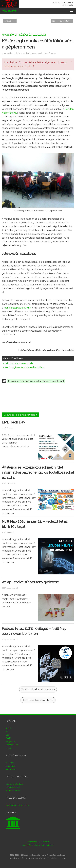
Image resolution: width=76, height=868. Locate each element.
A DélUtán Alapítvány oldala (18, 363)
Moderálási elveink (13, 791)
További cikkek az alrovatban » (38, 689)
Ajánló (8, 738)
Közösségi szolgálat (33, 35)
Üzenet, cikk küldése (14, 784)
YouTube (11, 769)
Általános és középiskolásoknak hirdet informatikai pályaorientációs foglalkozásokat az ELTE (38, 472)
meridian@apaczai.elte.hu (17, 308)
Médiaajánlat (44, 842)
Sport (8, 735)
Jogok (25, 845)
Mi (7, 732)
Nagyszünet (10, 35)
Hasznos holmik (12, 745)
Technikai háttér (47, 845)
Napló (8, 748)
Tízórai (9, 728)
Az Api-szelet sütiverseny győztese (30, 582)
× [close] (72, 62)
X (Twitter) (10, 763)
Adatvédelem (34, 845)
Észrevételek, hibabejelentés (17, 805)
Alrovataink (10, 21)
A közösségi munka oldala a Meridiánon (24, 367)
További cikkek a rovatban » (38, 700)
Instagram (11, 766)
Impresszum (32, 842)
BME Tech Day (13, 422)
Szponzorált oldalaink (62, 21)
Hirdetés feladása (13, 787)
